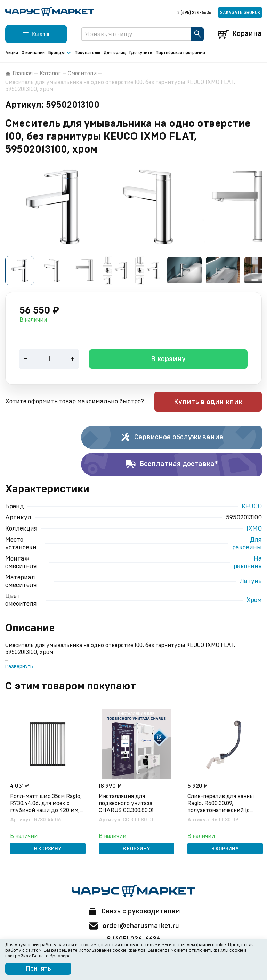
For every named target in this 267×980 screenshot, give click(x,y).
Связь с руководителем (133, 911)
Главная (19, 74)
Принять (38, 969)
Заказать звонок (240, 13)
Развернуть (19, 667)
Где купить (141, 53)
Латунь (251, 582)
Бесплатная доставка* (172, 465)
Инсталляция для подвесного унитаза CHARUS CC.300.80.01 (127, 804)
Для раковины (247, 545)
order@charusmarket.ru (134, 926)
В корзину (168, 360)
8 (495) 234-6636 (194, 13)
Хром (254, 601)
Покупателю (87, 53)
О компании (33, 53)
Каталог (50, 74)
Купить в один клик (217, 403)
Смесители (82, 74)
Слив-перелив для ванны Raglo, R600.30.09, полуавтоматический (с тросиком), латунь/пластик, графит (221, 804)
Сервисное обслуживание (172, 438)
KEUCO (252, 507)
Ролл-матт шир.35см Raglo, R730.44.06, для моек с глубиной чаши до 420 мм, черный (47, 804)
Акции (12, 53)
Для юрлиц (115, 53)
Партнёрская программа (180, 53)
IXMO (254, 530)
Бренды (60, 53)
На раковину (248, 563)
